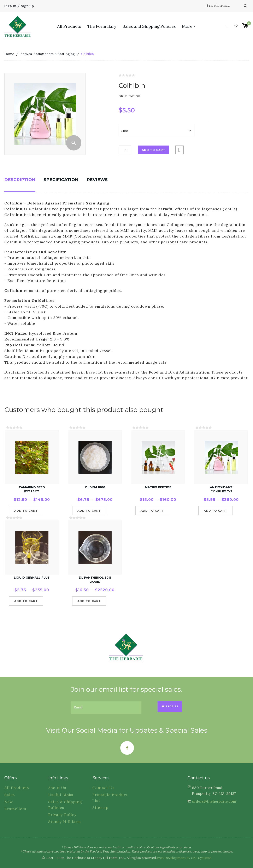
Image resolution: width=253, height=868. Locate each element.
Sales (10, 795)
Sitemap (100, 808)
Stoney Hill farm (65, 822)
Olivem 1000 (95, 487)
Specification (61, 180)
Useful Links (61, 795)
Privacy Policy (62, 815)
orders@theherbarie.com (214, 801)
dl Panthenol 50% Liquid (95, 580)
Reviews (97, 180)
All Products (17, 788)
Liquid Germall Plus (32, 578)
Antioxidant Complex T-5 (221, 489)
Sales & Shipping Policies (65, 805)
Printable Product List (110, 798)
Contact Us (103, 788)
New (9, 802)
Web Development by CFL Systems (184, 858)
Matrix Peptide (158, 487)
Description (20, 180)
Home (9, 54)
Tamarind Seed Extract (32, 489)
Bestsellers (15, 809)
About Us (57, 788)
